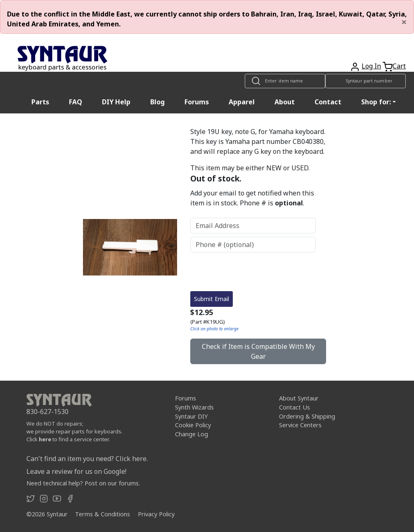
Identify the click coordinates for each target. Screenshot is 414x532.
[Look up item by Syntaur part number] (366, 81)
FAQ (76, 102)
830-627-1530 (47, 412)
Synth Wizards (194, 407)
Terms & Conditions (103, 514)
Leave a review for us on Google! (76, 471)
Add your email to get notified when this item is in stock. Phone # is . (252, 198)
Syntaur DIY (191, 416)
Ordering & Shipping (307, 416)
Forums (197, 102)
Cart (399, 66)
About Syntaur (299, 398)
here (45, 439)
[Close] (404, 22)
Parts (40, 102)
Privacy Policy (156, 514)
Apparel (242, 102)
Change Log (192, 434)
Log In (371, 66)
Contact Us (295, 407)
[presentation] (253, 272)
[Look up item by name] (285, 81)
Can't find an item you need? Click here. (87, 459)
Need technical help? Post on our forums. (83, 483)
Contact (328, 102)
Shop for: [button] (376, 102)
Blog (157, 102)
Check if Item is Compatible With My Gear (258, 351)
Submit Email (212, 299)
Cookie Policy (193, 425)
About (285, 102)
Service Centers (300, 425)
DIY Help (116, 102)
